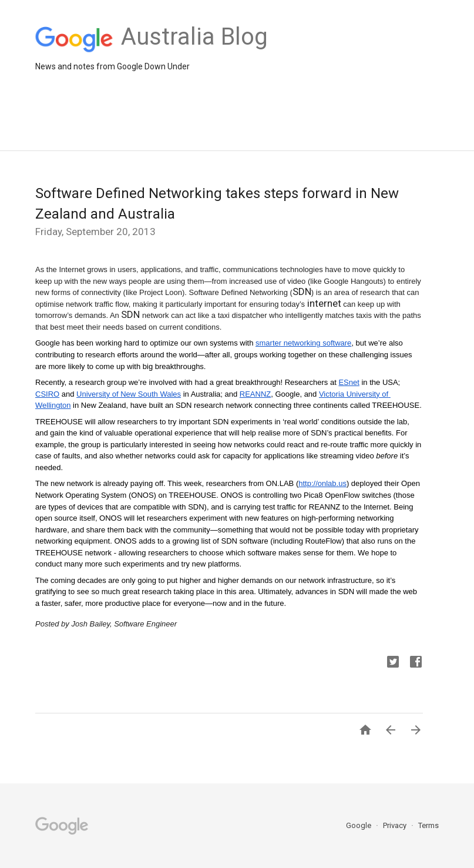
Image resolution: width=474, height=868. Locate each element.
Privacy (396, 825)
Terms (428, 825)
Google (359, 825)
